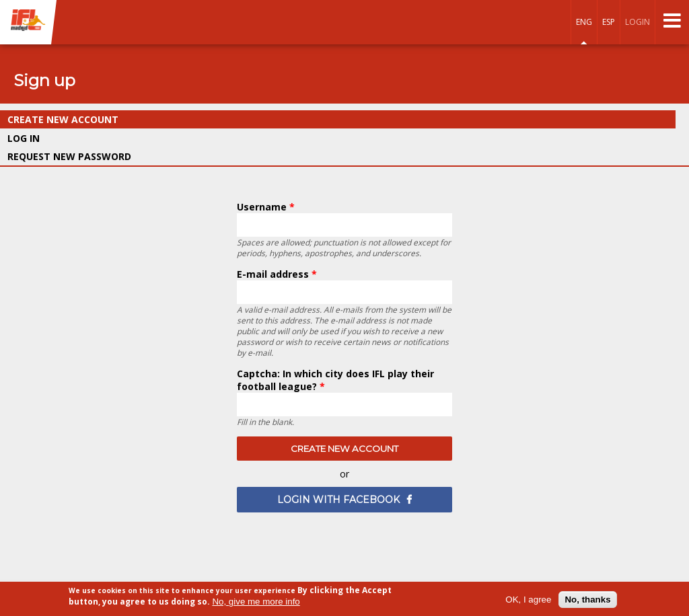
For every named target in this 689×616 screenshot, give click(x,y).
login (638, 22)
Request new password (69, 156)
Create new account (95, 119)
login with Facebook (338, 500)
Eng (584, 22)
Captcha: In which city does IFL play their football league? (335, 380)
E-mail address (277, 274)
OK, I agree (528, 600)
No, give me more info (256, 602)
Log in (24, 138)
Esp (609, 22)
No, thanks (587, 600)
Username (266, 207)
